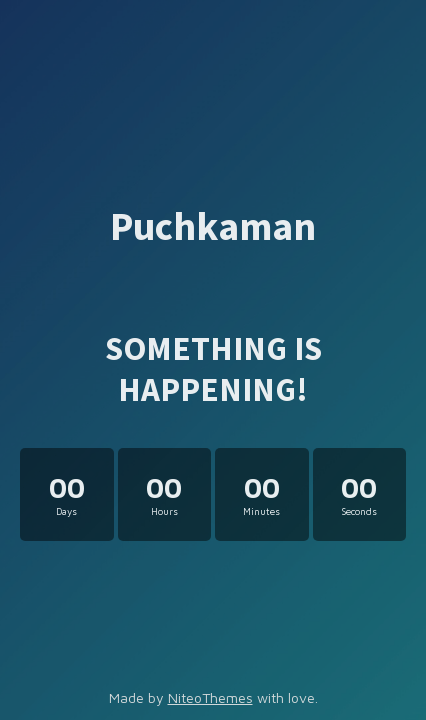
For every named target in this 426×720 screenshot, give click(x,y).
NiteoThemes (210, 697)
